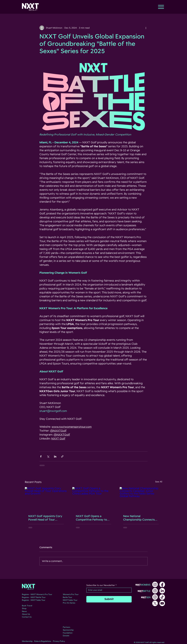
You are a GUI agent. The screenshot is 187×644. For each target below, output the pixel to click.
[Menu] (161, 7)
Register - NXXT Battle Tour (34, 597)
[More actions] (146, 28)
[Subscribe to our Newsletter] (108, 590)
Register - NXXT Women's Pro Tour (37, 594)
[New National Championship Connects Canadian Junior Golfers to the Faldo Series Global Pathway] (141, 499)
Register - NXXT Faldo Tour (34, 600)
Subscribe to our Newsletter (101, 585)
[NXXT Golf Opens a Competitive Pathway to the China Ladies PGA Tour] (94, 499)
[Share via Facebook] (41, 456)
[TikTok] (162, 597)
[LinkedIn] (162, 591)
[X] (155, 603)
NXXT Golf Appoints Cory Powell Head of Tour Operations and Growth (45, 518)
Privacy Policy (59, 641)
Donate (66, 636)
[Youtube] (162, 603)
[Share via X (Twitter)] (48, 456)
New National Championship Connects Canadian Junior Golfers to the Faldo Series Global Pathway (140, 518)
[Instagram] (155, 584)
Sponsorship (68, 630)
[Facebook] (162, 584)
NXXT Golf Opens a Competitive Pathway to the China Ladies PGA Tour (93, 518)
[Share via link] (62, 456)
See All (159, 482)
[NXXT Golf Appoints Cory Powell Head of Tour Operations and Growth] (46, 499)
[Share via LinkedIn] (55, 456)
